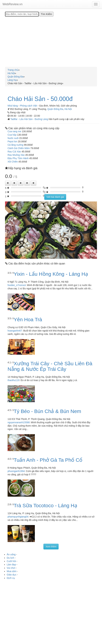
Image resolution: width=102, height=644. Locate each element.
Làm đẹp (11, 565)
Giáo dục (12, 575)
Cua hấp (12, 135)
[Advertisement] (51, 42)
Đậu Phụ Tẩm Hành (18, 158)
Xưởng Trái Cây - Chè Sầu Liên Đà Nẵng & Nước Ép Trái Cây (50, 366)
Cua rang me (14, 131)
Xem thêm (51, 547)
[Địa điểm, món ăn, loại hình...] (22, 14)
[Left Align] (8, 183)
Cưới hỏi (11, 561)
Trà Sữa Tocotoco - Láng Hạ (46, 505)
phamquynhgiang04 (18, 517)
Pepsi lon (12, 141)
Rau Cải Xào (14, 152)
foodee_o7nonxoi (17, 285)
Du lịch (10, 558)
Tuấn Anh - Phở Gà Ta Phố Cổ (48, 460)
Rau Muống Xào (16, 155)
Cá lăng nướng (15, 145)
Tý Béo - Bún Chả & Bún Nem (48, 411)
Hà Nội (68, 109)
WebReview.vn (13, 4)
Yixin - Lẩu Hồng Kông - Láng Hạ (51, 274)
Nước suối (13, 138)
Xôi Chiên (13, 162)
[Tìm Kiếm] (46, 14)
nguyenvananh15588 (19, 422)
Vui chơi (11, 568)
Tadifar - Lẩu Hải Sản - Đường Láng (30, 119)
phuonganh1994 (16, 471)
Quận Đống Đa (55, 109)
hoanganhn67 (15, 331)
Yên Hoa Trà (28, 319)
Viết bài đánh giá (55, 197)
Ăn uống (11, 554)
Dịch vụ (11, 578)
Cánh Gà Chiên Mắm (19, 148)
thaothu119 (13, 380)
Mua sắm (12, 571)
